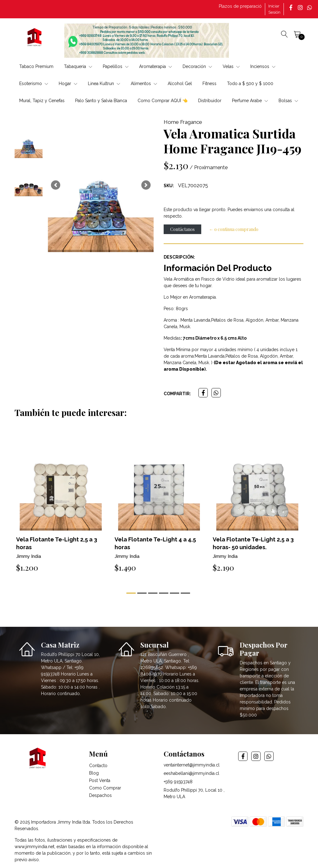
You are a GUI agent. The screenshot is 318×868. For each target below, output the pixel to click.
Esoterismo (34, 84)
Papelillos (116, 66)
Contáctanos (182, 229)
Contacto (98, 766)
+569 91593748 (178, 782)
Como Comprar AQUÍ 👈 (163, 101)
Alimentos (144, 84)
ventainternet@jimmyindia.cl (192, 765)
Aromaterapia (156, 66)
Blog (94, 773)
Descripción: (179, 257)
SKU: (169, 186)
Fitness (209, 84)
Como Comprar (105, 788)
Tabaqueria (78, 66)
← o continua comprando (234, 229)
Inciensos (263, 66)
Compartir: (177, 394)
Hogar (68, 84)
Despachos (100, 795)
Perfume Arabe (250, 101)
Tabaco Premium (36, 66)
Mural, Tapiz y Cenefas (42, 101)
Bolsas (288, 101)
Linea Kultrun (104, 84)
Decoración (197, 66)
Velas (231, 66)
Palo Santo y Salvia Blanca (101, 101)
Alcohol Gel (180, 84)
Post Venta (100, 780)
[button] (56, 185)
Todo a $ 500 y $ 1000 (250, 84)
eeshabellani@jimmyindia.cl (191, 773)
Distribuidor (210, 101)
